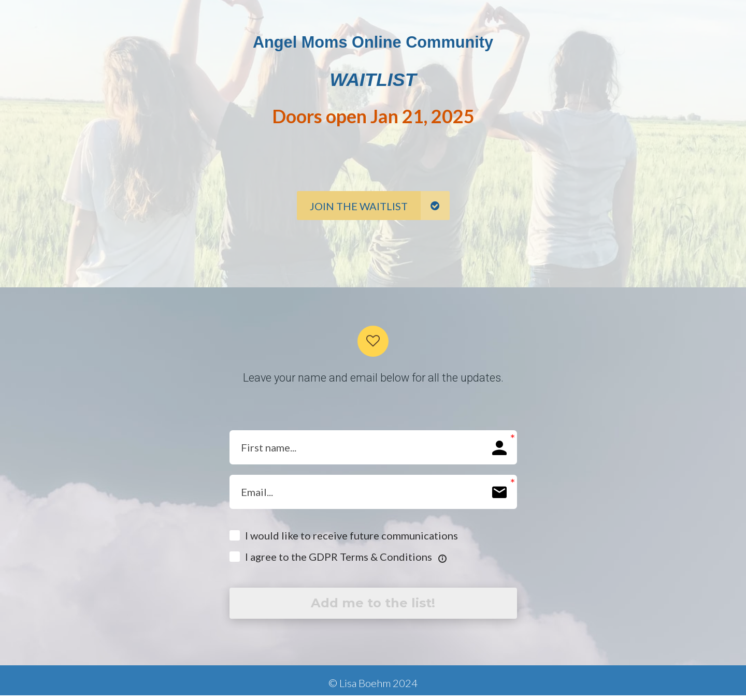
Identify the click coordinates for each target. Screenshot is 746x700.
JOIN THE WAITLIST (380, 206)
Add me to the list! (373, 605)
